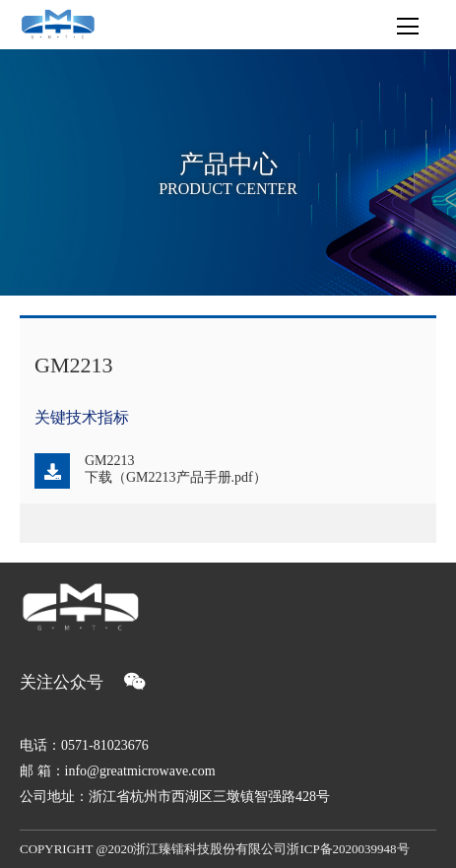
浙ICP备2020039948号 (348, 849)
